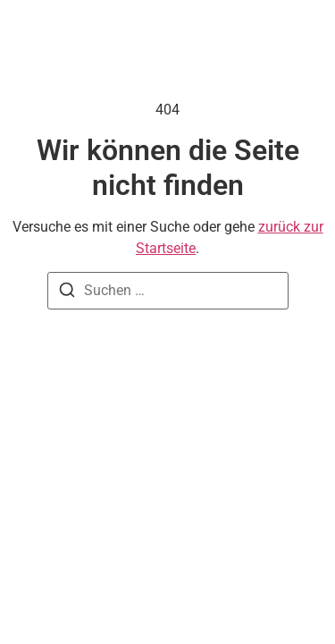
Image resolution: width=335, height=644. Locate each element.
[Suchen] (67, 293)
